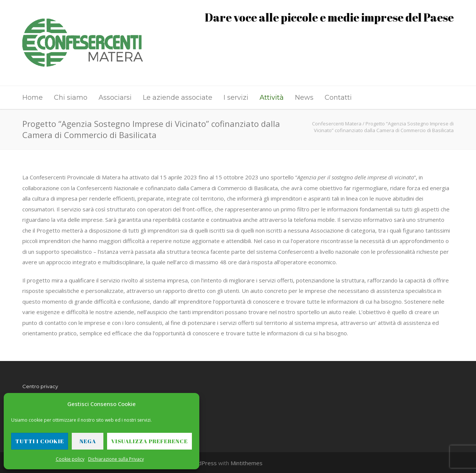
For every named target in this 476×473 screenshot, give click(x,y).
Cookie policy (70, 459)
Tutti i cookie (40, 441)
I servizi (236, 98)
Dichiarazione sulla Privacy (116, 459)
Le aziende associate (178, 98)
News (304, 98)
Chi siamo (71, 98)
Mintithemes (247, 463)
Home (33, 98)
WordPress (202, 463)
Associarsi (115, 98)
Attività (272, 98)
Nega (88, 441)
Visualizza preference (149, 441)
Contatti (338, 98)
